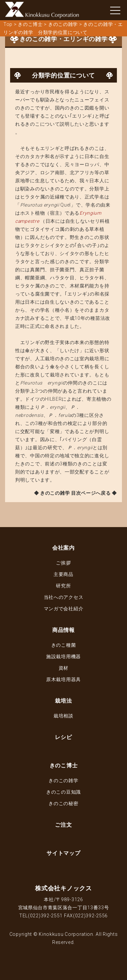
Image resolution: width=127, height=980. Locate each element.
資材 (63, 668)
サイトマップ (63, 853)
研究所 (63, 586)
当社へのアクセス (64, 597)
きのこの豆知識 (63, 792)
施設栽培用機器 (63, 656)
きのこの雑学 (63, 780)
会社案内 (63, 548)
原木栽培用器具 (63, 679)
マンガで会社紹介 (64, 609)
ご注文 (63, 825)
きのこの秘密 (63, 803)
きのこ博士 (64, 765)
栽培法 (63, 701)
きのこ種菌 (64, 645)
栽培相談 (63, 716)
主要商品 (63, 574)
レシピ (63, 737)
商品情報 (63, 630)
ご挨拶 (63, 563)
